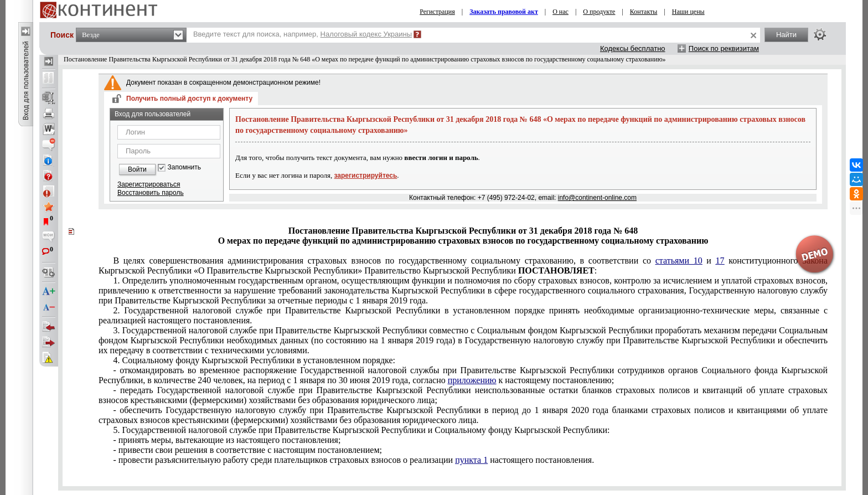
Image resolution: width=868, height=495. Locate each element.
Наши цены (688, 12)
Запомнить (184, 167)
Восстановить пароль (151, 193)
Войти (137, 169)
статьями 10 (679, 261)
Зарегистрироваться (149, 184)
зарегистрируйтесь (366, 176)
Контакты (644, 12)
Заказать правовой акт (504, 12)
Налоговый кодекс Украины (366, 34)
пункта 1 (471, 460)
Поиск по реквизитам (724, 48)
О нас (560, 12)
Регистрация (437, 12)
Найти (786, 35)
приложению (472, 380)
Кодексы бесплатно (633, 48)
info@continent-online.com (597, 198)
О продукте (599, 12)
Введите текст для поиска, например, (303, 34)
